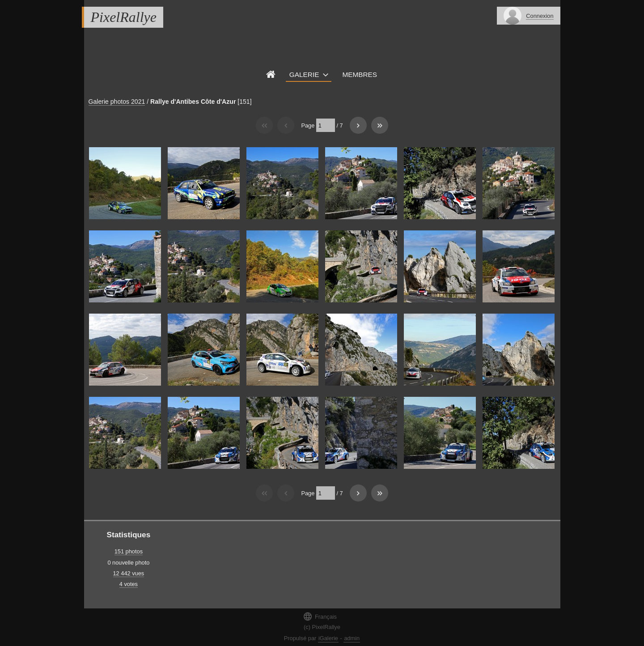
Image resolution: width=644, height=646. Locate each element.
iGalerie (328, 638)
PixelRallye (124, 17)
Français (320, 616)
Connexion (540, 16)
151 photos (129, 551)
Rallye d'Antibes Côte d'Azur (193, 102)
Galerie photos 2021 (117, 102)
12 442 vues (129, 573)
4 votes (129, 584)
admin (352, 638)
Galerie (304, 74)
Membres (360, 74)
